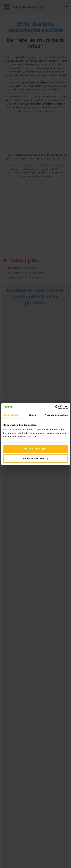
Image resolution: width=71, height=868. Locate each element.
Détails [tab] (32, 415)
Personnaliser (36, 458)
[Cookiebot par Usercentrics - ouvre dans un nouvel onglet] (55, 407)
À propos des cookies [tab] (56, 415)
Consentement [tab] (12, 415)
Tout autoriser (35, 449)
